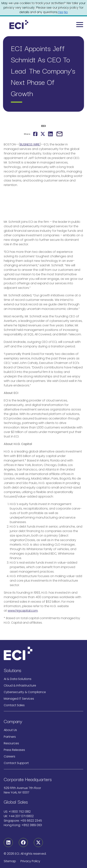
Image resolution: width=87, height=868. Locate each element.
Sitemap (10, 861)
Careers (9, 756)
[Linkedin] (8, 842)
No (66, 12)
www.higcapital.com (23, 611)
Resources (11, 743)
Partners (10, 737)
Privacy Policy (30, 861)
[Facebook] (23, 842)
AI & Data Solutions (18, 679)
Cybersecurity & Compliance (25, 692)
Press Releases (14, 750)
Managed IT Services (19, 699)
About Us (10, 730)
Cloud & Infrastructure (20, 685)
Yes (61, 12)
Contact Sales (14, 705)
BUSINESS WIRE (30, 144)
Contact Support (16, 763)
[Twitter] (38, 842)
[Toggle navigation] (80, 25)
